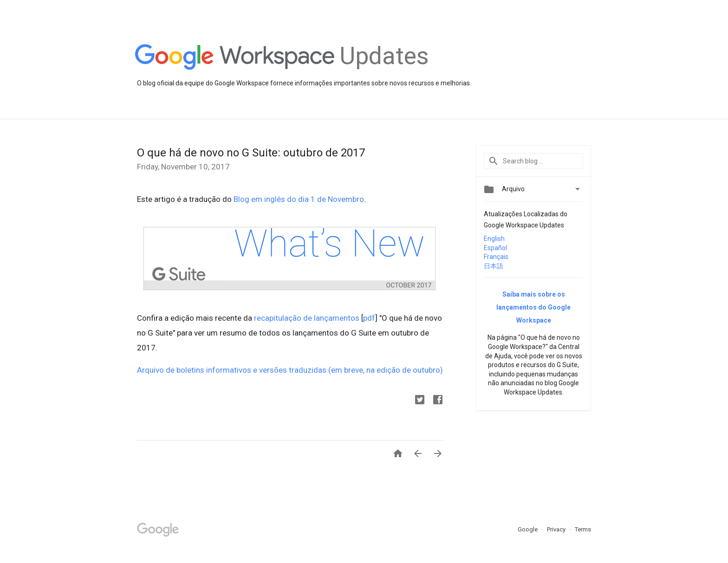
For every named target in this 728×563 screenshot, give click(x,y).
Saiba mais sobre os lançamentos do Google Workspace (533, 307)
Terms (583, 529)
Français (496, 257)
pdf (369, 318)
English (494, 239)
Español (495, 248)
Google (528, 529)
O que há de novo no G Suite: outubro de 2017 (251, 153)
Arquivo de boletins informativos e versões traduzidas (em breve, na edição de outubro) (290, 370)
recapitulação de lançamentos (307, 318)
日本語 (494, 266)
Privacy (557, 529)
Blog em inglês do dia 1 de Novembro (299, 199)
